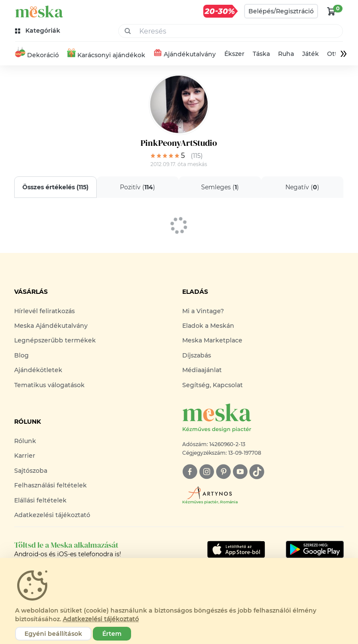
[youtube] (240, 472)
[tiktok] (257, 472)
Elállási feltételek (40, 500)
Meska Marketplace (212, 340)
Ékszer (234, 54)
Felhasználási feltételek (50, 485)
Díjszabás (197, 355)
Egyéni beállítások (53, 634)
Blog (21, 355)
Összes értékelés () (55, 187)
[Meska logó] (263, 418)
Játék (311, 54)
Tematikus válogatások (49, 385)
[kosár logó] (331, 11)
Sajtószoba (31, 471)
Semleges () (220, 187)
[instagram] (207, 472)
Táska (261, 54)
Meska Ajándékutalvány (51, 326)
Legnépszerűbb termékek (55, 340)
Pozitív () (138, 187)
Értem (112, 634)
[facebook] (190, 472)
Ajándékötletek (38, 370)
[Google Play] (236, 549)
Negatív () (302, 187)
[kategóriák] (38, 31)
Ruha (286, 54)
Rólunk (25, 441)
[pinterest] (223, 472)
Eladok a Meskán (208, 326)
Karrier (25, 456)
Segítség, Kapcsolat (213, 385)
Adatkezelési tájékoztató (52, 515)
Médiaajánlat (202, 370)
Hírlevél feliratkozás (44, 311)
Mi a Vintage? (203, 311)
